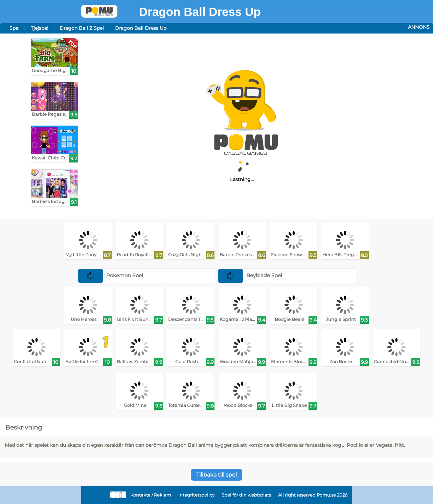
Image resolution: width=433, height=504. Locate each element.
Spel (15, 28)
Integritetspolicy (196, 495)
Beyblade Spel (250, 275)
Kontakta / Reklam (151, 495)
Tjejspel (40, 28)
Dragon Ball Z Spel (82, 28)
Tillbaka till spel (216, 475)
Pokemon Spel (110, 275)
